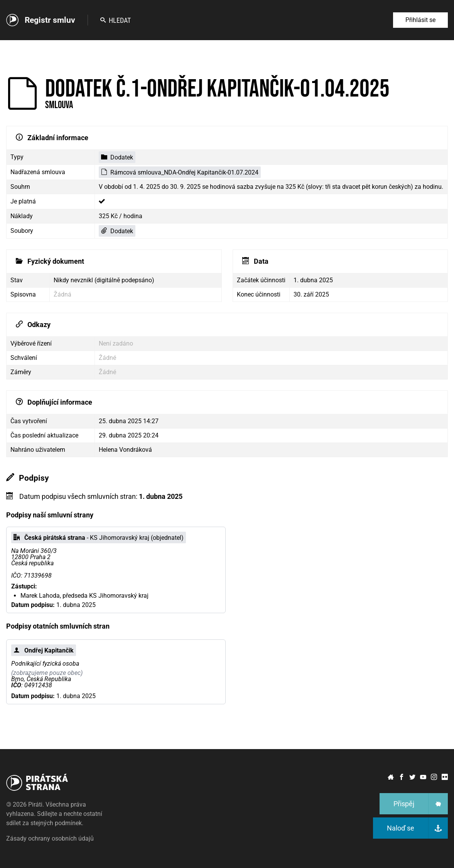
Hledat (116, 20)
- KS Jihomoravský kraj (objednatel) (99, 538)
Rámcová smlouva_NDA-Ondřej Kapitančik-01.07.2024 (180, 172)
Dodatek (117, 157)
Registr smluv (50, 20)
